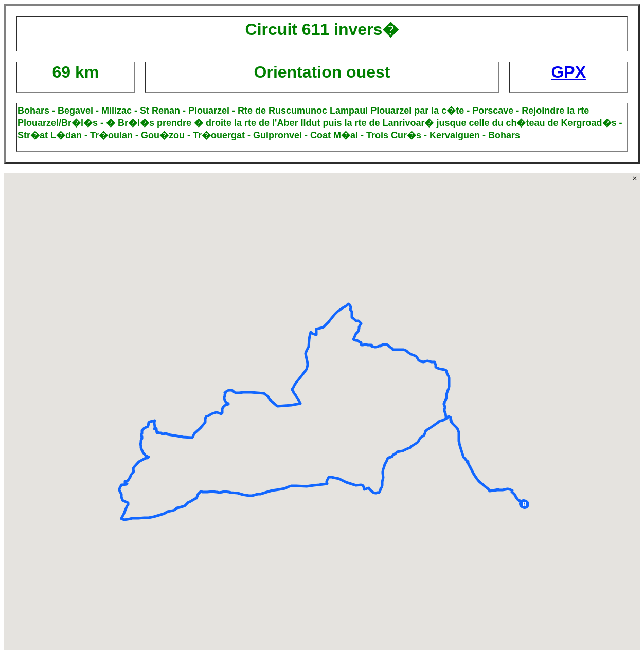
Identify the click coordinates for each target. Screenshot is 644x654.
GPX (568, 72)
